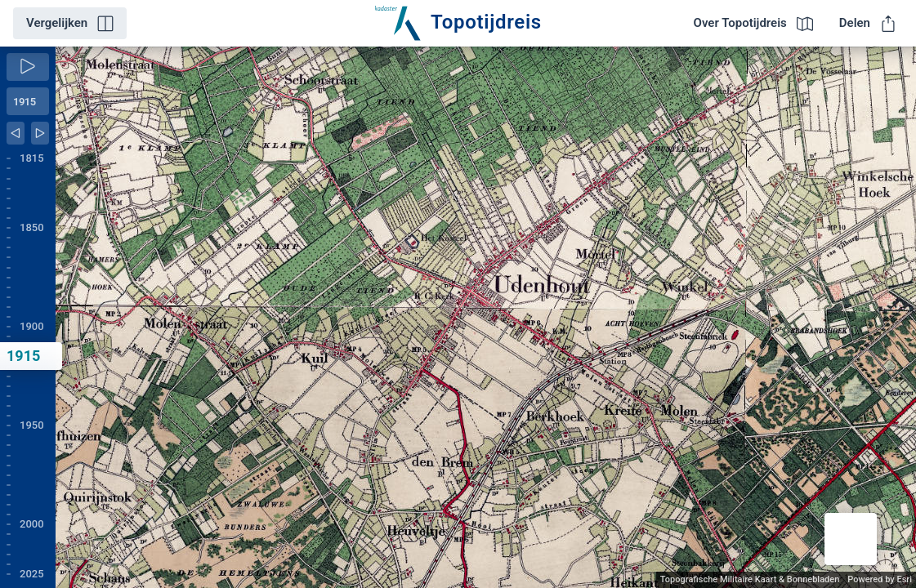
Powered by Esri (880, 579)
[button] (851, 539)
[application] (486, 317)
